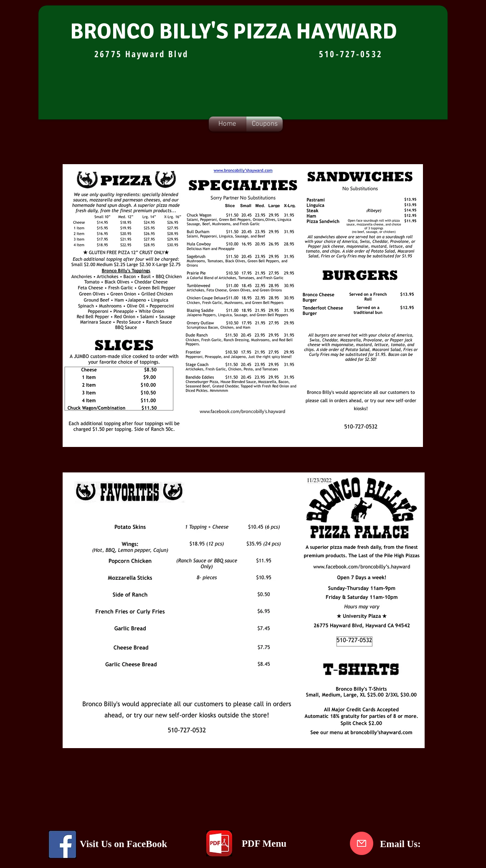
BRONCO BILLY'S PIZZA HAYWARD (234, 31)
